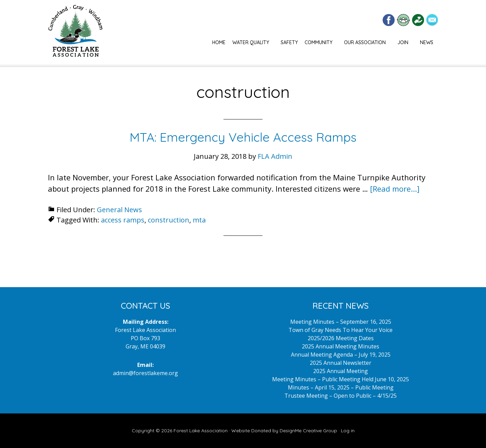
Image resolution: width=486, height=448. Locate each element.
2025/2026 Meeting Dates (341, 338)
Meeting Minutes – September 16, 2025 (341, 322)
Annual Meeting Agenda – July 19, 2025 (341, 355)
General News (119, 210)
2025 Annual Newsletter (341, 363)
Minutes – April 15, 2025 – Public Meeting (341, 387)
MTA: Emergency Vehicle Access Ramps (243, 137)
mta (199, 220)
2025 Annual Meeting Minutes (341, 346)
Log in (348, 431)
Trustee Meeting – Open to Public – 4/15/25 (341, 396)
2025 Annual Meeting (341, 371)
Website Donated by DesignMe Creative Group (284, 431)
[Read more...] (395, 189)
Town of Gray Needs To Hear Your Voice (341, 330)
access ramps (123, 220)
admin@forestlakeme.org (145, 373)
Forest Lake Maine (75, 34)
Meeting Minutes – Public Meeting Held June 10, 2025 (341, 379)
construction (169, 220)
